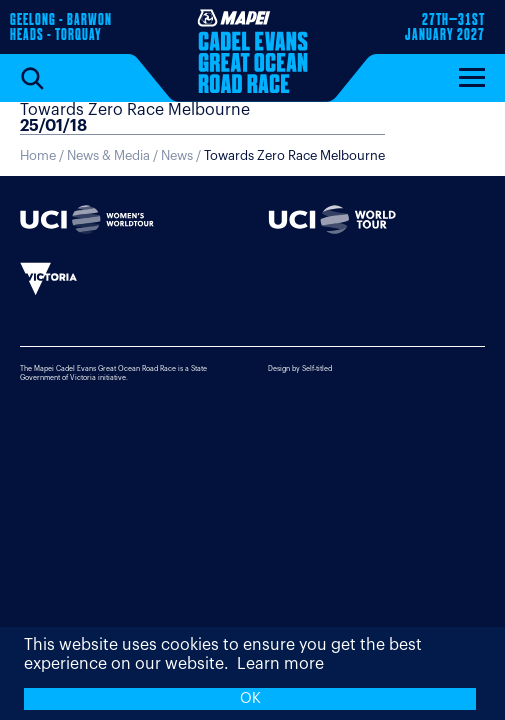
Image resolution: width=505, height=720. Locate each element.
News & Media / (114, 155)
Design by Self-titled (300, 368)
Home (38, 155)
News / (273, 155)
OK (250, 698)
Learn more (280, 664)
